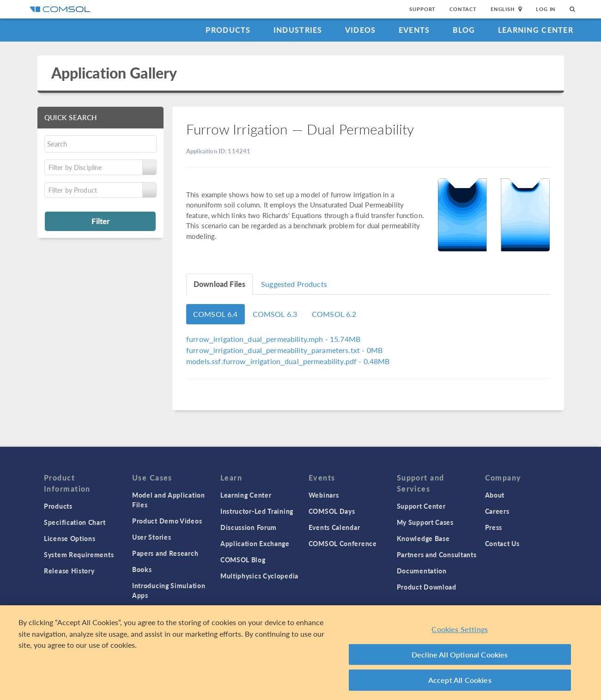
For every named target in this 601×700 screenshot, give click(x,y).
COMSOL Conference (343, 543)
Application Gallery (114, 73)
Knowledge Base (423, 538)
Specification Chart (75, 522)
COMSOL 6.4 (216, 314)
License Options (70, 538)
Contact (463, 9)
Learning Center (536, 30)
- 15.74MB (273, 339)
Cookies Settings (460, 629)
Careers (497, 511)
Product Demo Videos (167, 521)
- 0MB (284, 350)
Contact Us (502, 543)
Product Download (427, 587)
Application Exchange (255, 543)
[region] (300, 653)
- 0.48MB (288, 361)
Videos (361, 30)
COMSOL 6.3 (275, 314)
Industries (298, 30)
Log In (546, 9)
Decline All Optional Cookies (460, 654)
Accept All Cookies (460, 680)
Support (422, 9)
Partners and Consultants (437, 554)
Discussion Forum (249, 527)
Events (414, 30)
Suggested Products (294, 284)
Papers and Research (165, 553)
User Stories (152, 537)
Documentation (422, 571)
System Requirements (79, 554)
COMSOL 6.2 (334, 314)
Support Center (421, 506)
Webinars (324, 495)
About (495, 495)
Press (494, 527)
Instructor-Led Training (257, 511)
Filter (100, 221)
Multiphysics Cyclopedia (259, 576)
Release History (69, 571)
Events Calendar (334, 527)
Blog (464, 30)
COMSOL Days (332, 511)
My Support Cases (425, 522)
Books (142, 569)
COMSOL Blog (243, 560)
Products (228, 30)
